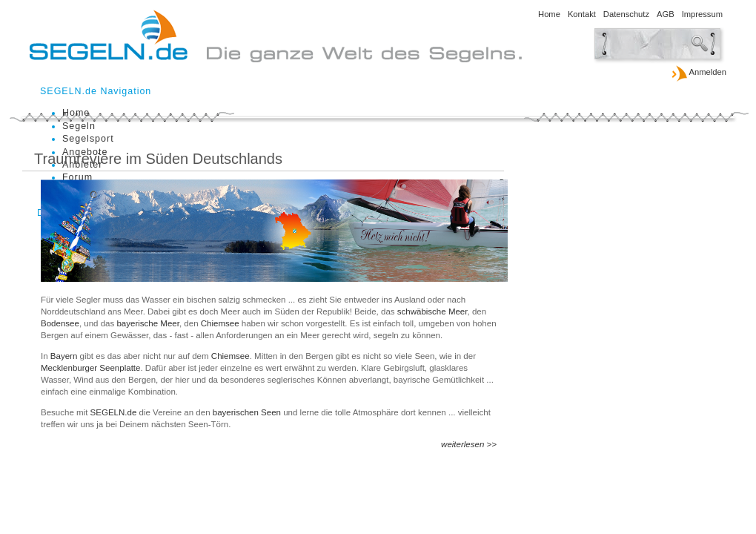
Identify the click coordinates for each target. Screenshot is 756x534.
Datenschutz (626, 14)
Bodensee (60, 323)
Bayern (65, 356)
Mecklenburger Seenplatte (90, 368)
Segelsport (88, 139)
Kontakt (582, 14)
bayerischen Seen (248, 412)
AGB (666, 14)
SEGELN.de (115, 412)
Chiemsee (221, 323)
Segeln (79, 126)
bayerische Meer (148, 323)
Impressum (702, 14)
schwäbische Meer (432, 311)
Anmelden (699, 73)
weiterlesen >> (469, 444)
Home (549, 14)
